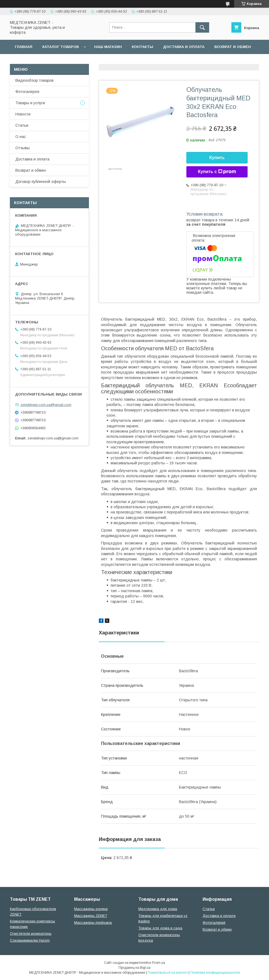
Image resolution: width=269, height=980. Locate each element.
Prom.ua (159, 963)
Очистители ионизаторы (31, 934)
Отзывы (23, 148)
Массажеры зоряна (91, 909)
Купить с (217, 172)
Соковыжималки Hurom (30, 940)
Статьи (22, 125)
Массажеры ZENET (91, 916)
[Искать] (202, 27)
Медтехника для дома (158, 909)
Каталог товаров (61, 47)
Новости (23, 114)
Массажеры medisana (93, 923)
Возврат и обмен (233, 47)
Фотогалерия (214, 923)
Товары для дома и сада (160, 928)
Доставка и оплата (184, 47)
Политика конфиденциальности (215, 973)
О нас (21, 137)
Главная (24, 47)
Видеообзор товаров (34, 80)
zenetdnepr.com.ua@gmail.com (46, 405)
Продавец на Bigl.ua (134, 968)
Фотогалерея (27, 92)
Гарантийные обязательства (120, 61)
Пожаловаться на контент (168, 973)
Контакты (142, 47)
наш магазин (108, 47)
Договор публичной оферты (46, 61)
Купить (217, 158)
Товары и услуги (30, 103)
